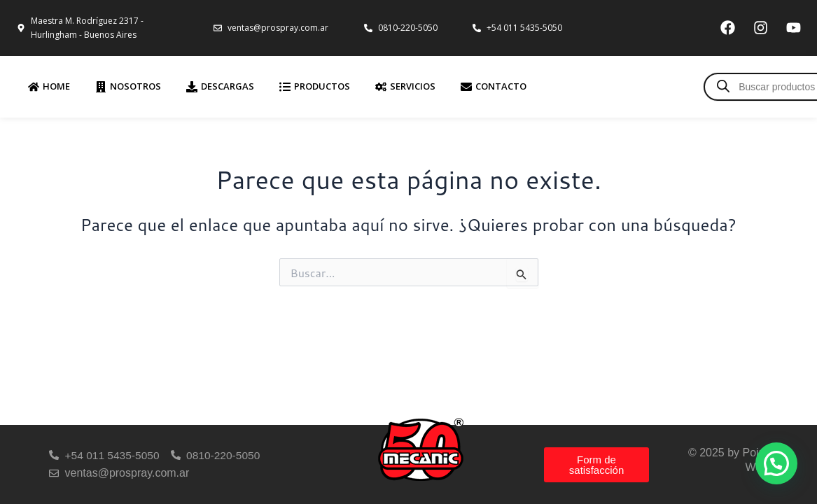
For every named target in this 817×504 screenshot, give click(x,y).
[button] (776, 463)
